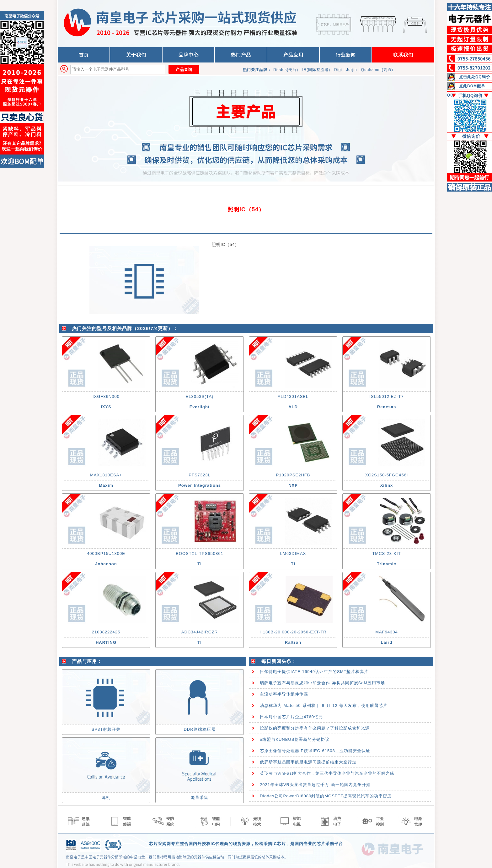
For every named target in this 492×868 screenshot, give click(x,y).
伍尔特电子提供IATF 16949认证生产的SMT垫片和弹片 (314, 672)
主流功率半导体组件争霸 (284, 694)
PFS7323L (199, 475)
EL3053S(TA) (200, 396)
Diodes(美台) (286, 70)
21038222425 (106, 632)
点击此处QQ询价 (475, 77)
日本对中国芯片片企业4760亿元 (291, 717)
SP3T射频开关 (106, 729)
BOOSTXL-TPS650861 (199, 553)
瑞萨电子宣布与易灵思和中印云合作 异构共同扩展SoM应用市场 (322, 683)
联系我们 (403, 55)
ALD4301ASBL (293, 396)
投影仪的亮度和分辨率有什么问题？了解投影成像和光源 (315, 728)
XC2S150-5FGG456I (387, 475)
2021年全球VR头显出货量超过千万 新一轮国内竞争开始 (315, 785)
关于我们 (136, 55)
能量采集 (200, 797)
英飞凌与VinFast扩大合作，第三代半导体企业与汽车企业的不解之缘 (327, 773)
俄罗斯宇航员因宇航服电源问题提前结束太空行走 (308, 762)
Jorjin (352, 70)
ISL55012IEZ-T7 (386, 396)
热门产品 (241, 55)
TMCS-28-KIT (386, 553)
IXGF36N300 (106, 396)
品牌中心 (189, 55)
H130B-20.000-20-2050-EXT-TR (293, 632)
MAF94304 (387, 632)
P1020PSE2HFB (293, 475)
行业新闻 (346, 55)
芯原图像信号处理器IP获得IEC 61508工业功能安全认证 (315, 751)
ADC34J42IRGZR (200, 632)
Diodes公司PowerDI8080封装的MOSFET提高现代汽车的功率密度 (326, 796)
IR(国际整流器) (316, 70)
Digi (338, 70)
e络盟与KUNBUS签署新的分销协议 (295, 739)
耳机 (106, 797)
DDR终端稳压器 (199, 729)
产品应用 (293, 55)
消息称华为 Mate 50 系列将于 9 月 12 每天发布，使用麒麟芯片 (324, 705)
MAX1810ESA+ (106, 475)
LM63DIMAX (293, 553)
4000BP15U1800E (106, 553)
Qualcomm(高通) (377, 70)
